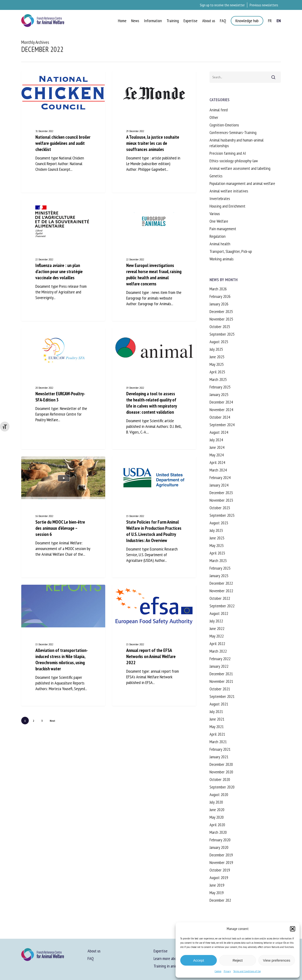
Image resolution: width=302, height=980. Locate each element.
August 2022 (219, 613)
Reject (238, 960)
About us (94, 951)
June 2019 (217, 885)
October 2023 (220, 508)
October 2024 (220, 417)
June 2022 (217, 628)
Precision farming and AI (228, 153)
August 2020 (219, 794)
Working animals (222, 259)
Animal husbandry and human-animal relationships (237, 143)
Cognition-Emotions (224, 125)
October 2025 (220, 327)
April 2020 (217, 825)
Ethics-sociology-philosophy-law (234, 161)
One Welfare (219, 221)
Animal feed (219, 110)
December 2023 (221, 493)
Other (214, 117)
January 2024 (219, 485)
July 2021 (216, 711)
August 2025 (219, 342)
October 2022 (220, 598)
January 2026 (219, 304)
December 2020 (221, 764)
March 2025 (218, 379)
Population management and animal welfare (242, 183)
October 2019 (220, 870)
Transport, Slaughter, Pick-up (231, 251)
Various (215, 214)
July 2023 (216, 530)
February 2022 (220, 659)
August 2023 (219, 523)
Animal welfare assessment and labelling (240, 168)
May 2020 (217, 817)
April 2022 (217, 644)
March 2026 (218, 289)
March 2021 (218, 742)
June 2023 (217, 538)
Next (52, 721)
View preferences (277, 960)
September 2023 (222, 515)
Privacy (227, 971)
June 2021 (217, 719)
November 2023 (221, 500)
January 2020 (219, 847)
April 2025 (217, 372)
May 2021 (217, 727)
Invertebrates (220, 198)
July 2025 (216, 349)
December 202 (220, 900)
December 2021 (221, 674)
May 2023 (217, 545)
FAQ (91, 958)
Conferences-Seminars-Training (233, 132)
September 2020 (222, 787)
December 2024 (221, 402)
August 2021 (219, 704)
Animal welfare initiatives (229, 191)
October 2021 (220, 689)
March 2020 (218, 832)
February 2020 (220, 840)
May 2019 (217, 893)
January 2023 (219, 576)
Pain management (223, 229)
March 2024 (218, 470)
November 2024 (221, 410)
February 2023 (220, 568)
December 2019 (221, 855)
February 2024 (220, 477)
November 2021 (221, 681)
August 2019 (219, 878)
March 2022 (218, 651)
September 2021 (222, 696)
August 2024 (219, 432)
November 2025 (221, 319)
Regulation (218, 236)
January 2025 (219, 394)
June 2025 (217, 357)
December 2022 (221, 583)
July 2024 (216, 440)
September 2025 (222, 334)
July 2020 (216, 802)
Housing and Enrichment (227, 206)
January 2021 (219, 757)
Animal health (220, 244)
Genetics (216, 176)
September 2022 (222, 606)
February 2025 (220, 387)
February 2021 (220, 749)
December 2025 (221, 311)
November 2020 (221, 772)
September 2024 (222, 425)
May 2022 (217, 636)
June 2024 (217, 447)
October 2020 (220, 779)
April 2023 (217, 553)
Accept (199, 960)
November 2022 (221, 591)
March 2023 (218, 561)
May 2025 (217, 364)
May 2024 (217, 455)
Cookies (218, 971)
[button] (293, 929)
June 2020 (217, 810)
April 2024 (217, 462)
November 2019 (221, 862)
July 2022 (216, 621)
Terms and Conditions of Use (247, 971)
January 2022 (219, 666)
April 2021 (217, 734)
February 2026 (220, 296)
